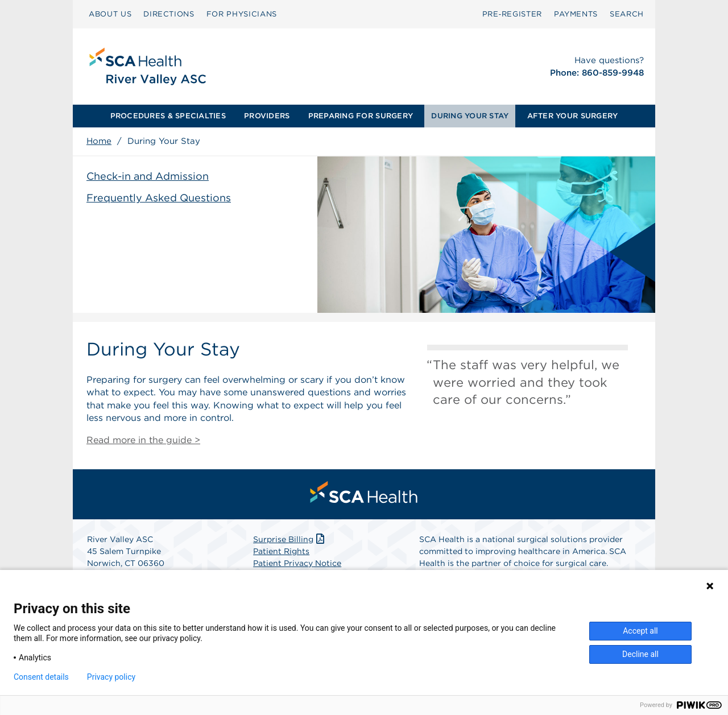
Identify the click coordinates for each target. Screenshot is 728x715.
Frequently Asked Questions (159, 198)
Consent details (41, 677)
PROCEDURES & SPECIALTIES (168, 116)
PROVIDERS (267, 116)
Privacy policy (111, 677)
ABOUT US (110, 14)
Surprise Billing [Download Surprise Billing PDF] (290, 539)
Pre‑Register (512, 14)
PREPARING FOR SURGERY (361, 116)
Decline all (640, 654)
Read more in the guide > (143, 440)
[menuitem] (110, 14)
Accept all (640, 631)
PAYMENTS (576, 14)
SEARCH (627, 14)
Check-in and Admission (148, 176)
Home (99, 141)
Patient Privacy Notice (297, 563)
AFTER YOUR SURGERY (573, 116)
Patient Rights (281, 551)
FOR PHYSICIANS (242, 14)
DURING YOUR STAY (470, 116)
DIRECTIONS (169, 14)
